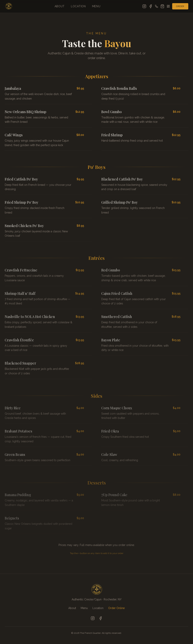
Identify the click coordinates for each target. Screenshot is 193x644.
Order (180, 6)
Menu (96, 6)
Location (78, 6)
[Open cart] (162, 6)
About (60, 6)
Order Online (116, 608)
